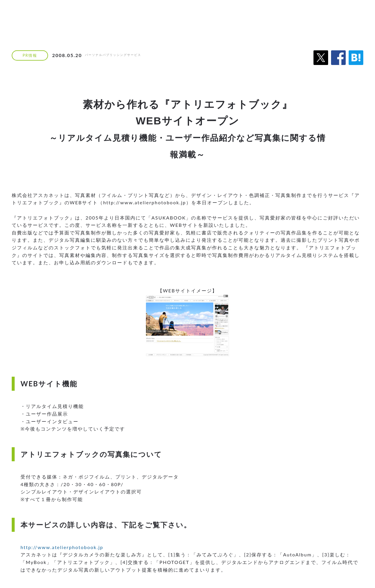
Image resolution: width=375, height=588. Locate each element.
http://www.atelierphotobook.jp (62, 547)
